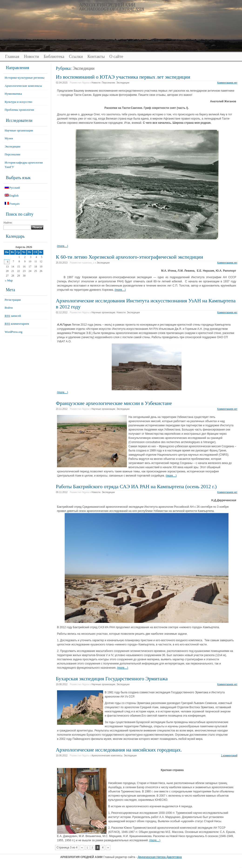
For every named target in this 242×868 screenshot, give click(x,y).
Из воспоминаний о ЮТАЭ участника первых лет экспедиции (123, 77)
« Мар (9, 280)
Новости (31, 57)
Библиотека (54, 57)
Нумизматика (13, 94)
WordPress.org (13, 332)
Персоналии (108, 83)
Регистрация (13, 300)
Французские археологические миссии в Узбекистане (114, 403)
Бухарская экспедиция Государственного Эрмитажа (112, 679)
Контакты (96, 57)
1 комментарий (229, 756)
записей (13, 316)
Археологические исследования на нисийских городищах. (119, 750)
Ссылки (76, 57)
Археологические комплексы (107, 756)
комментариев (17, 324)
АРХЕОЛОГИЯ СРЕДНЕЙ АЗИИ (107, 5)
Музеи (9, 138)
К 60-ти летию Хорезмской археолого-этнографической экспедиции (129, 257)
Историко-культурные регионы (25, 78)
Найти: (8, 222)
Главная (12, 57)
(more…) (62, 246)
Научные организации (103, 312)
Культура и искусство (18, 102)
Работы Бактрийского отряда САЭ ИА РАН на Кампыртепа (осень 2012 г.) (136, 486)
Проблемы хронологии (19, 110)
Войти (9, 308)
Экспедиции (123, 83)
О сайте (116, 57)
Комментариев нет (227, 83)
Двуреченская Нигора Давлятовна (160, 857)
